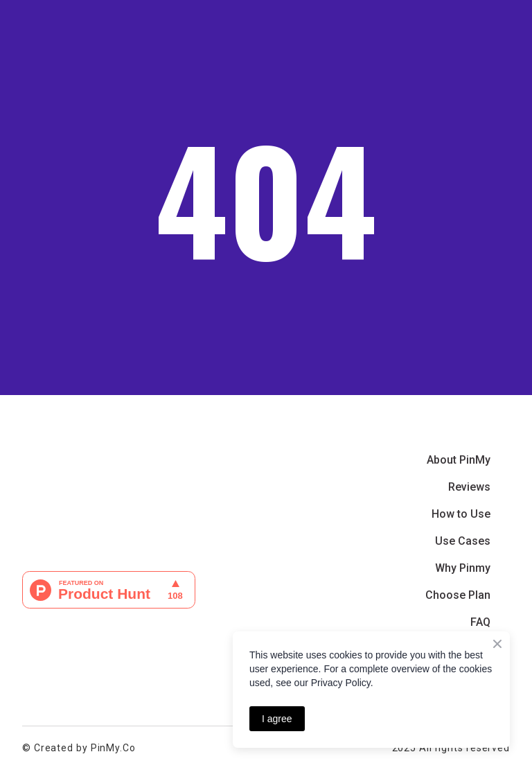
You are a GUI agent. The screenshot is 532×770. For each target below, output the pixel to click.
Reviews (469, 487)
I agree (277, 719)
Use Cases (463, 541)
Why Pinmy (463, 568)
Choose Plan (458, 595)
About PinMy (459, 460)
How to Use (461, 514)
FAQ (480, 622)
